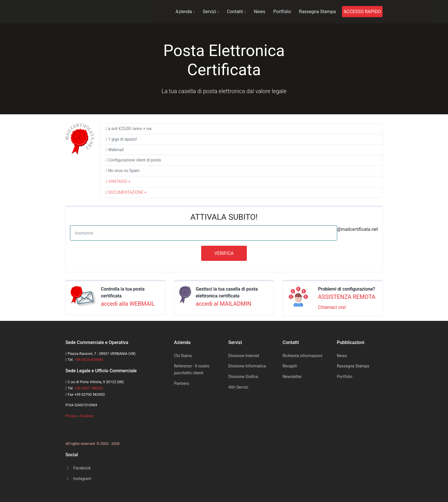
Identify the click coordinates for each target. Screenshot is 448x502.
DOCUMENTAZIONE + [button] (126, 192)
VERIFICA (224, 253)
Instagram (78, 479)
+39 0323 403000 (89, 360)
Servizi (211, 12)
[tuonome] (204, 233)
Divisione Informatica (247, 366)
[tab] (241, 182)
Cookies (87, 416)
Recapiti (290, 366)
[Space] (71, 428)
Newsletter (292, 377)
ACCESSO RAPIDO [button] (362, 12)
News (259, 12)
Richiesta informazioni (302, 356)
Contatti (236, 12)
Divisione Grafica (243, 377)
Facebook (78, 468)
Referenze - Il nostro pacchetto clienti (192, 369)
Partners (182, 383)
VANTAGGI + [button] (118, 181)
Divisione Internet (244, 356)
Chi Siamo (183, 356)
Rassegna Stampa (317, 12)
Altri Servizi (238, 387)
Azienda (185, 12)
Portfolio (282, 12)
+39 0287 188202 (89, 388)
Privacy (71, 416)
